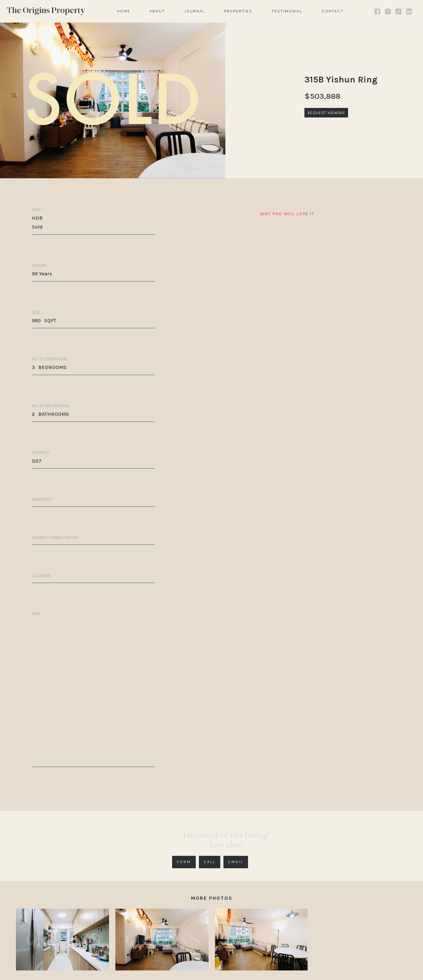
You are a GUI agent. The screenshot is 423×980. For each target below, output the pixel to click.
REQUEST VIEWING (326, 113)
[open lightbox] (62, 940)
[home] (46, 11)
